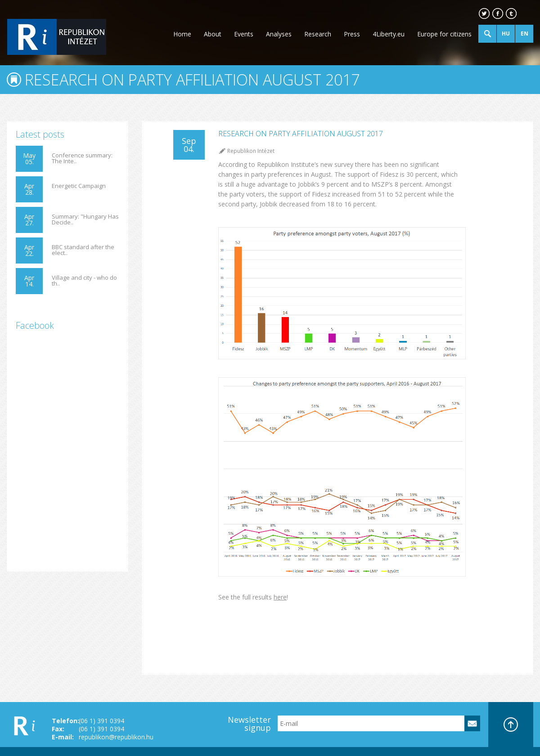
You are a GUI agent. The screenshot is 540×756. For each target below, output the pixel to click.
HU (506, 34)
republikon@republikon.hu (116, 737)
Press (352, 34)
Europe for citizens (444, 34)
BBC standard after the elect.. (83, 250)
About (213, 34)
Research (318, 34)
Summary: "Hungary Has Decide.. (85, 219)
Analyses (279, 34)
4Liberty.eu (389, 34)
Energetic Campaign (79, 186)
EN (524, 34)
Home (182, 34)
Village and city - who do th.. (84, 281)
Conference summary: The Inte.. (82, 158)
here (280, 597)
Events (244, 34)
